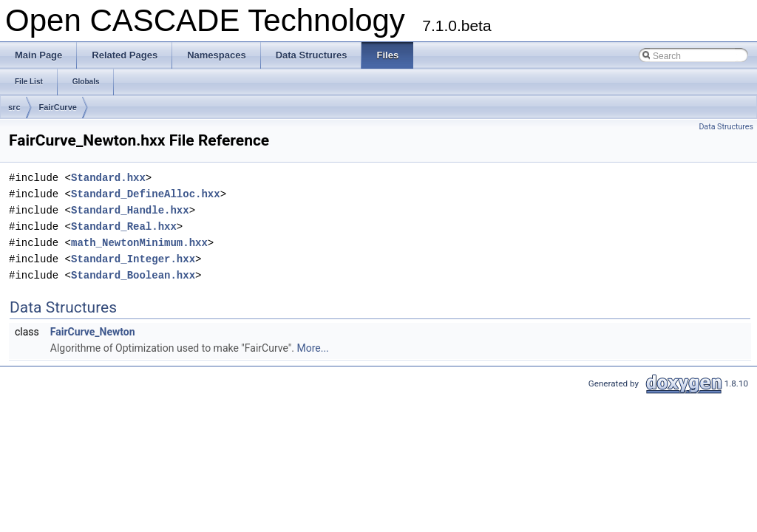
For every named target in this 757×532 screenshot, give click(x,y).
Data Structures (726, 127)
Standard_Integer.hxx (133, 259)
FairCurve (58, 107)
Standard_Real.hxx (124, 226)
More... (312, 348)
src (14, 107)
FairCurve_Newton (93, 332)
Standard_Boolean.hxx (133, 275)
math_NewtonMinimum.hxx (139, 243)
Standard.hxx (108, 178)
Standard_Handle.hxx (130, 210)
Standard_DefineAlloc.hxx (146, 194)
